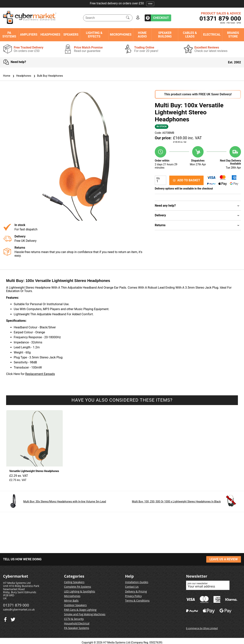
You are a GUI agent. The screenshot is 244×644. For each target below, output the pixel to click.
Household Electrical (77, 623)
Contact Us (132, 587)
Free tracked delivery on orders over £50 (122, 3)
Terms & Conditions (137, 601)
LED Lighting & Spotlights (80, 591)
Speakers (71, 35)
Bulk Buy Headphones (48, 76)
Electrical (212, 35)
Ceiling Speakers (74, 582)
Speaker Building (165, 35)
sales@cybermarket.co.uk (19, 609)
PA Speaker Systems (77, 628)
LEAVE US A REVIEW (224, 559)
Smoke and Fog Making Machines (85, 614)
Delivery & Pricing (136, 591)
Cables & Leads (190, 35)
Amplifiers (29, 35)
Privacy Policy (133, 596)
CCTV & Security (74, 619)
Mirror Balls (71, 601)
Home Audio (142, 35)
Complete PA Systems (77, 587)
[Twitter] (5, 619)
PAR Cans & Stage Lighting (80, 610)
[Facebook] (13, 619)
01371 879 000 (220, 18)
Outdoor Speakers (75, 605)
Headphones (50, 35)
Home (7, 76)
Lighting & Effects (94, 35)
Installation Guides (137, 582)
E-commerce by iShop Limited (202, 628)
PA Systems (9, 35)
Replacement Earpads (40, 374)
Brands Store (233, 35)
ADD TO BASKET (186, 180)
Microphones (121, 35)
